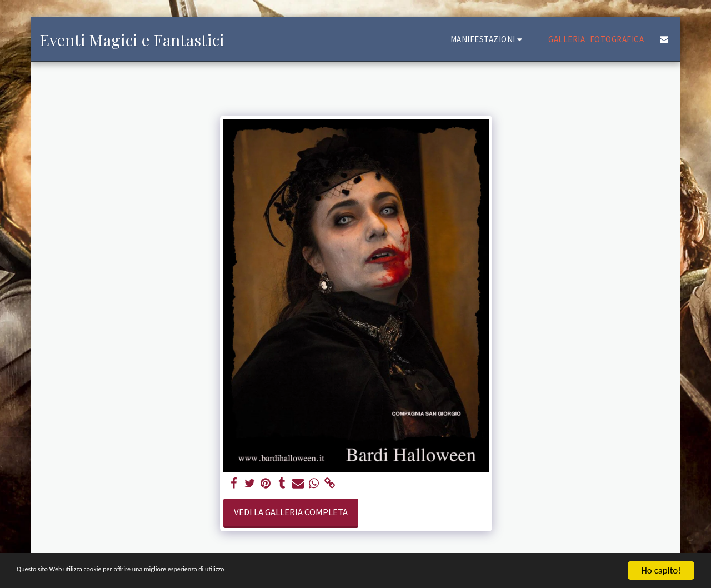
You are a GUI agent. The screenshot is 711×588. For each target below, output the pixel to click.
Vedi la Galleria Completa (291, 512)
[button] (488, 39)
